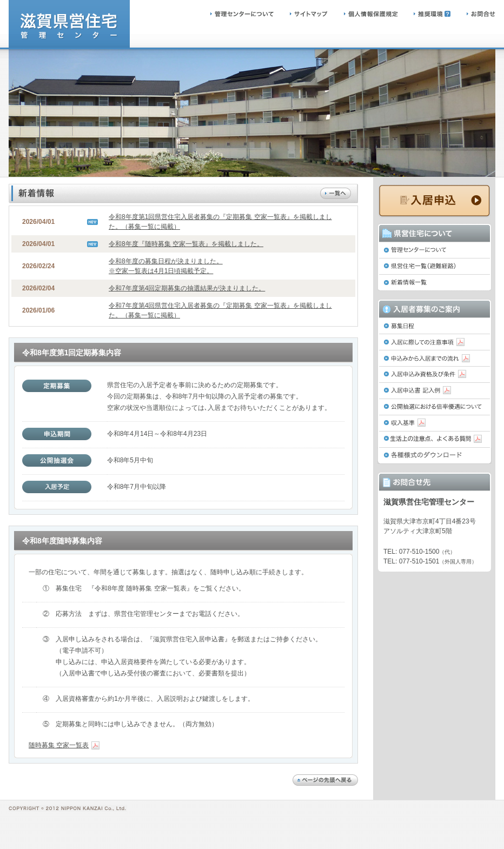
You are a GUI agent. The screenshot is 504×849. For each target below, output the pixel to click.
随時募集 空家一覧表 (64, 745)
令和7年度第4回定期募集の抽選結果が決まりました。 (187, 288)
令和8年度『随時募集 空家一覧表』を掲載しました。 (186, 244)
